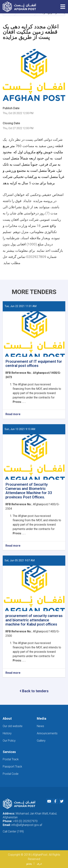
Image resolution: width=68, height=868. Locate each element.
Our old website (13, 726)
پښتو (29, 863)
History (7, 733)
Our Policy (9, 741)
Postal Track (11, 759)
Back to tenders (34, 691)
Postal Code (11, 774)
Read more (13, 414)
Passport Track (12, 767)
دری (39, 863)
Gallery (41, 741)
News (40, 726)
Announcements (47, 733)
